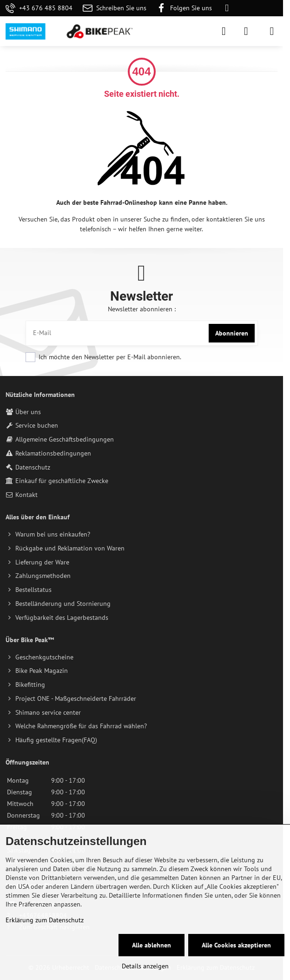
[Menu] (272, 31)
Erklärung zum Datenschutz (45, 920)
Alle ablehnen (152, 945)
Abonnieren (232, 333)
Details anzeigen (145, 966)
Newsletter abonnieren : (142, 309)
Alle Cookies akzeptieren (236, 945)
